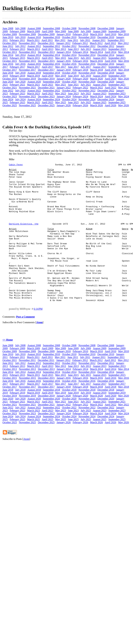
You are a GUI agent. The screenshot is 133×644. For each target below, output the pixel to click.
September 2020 (51, 82)
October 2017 (10, 70)
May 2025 (60, 102)
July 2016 (20, 64)
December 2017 (46, 70)
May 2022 (124, 88)
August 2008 (34, 28)
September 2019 (117, 76)
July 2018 (20, 73)
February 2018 (80, 70)
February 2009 (17, 31)
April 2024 (110, 96)
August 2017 (100, 67)
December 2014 (106, 55)
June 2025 (73, 102)
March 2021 (34, 85)
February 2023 (17, 94)
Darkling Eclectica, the (24, 236)
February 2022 (80, 88)
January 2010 (64, 34)
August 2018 (34, 73)
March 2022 (96, 88)
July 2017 (86, 67)
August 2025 (100, 102)
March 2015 (34, 58)
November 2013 (27, 52)
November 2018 (87, 73)
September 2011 (116, 40)
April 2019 (48, 76)
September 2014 (51, 55)
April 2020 (110, 79)
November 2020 (87, 82)
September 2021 (117, 85)
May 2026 (124, 105)
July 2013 (86, 49)
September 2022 (51, 91)
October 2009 (10, 34)
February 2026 (80, 105)
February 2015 (17, 58)
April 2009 (48, 31)
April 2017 (48, 67)
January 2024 (64, 96)
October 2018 (69, 73)
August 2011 (99, 40)
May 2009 (60, 31)
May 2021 (60, 85)
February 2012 (80, 43)
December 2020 (106, 82)
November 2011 (27, 43)
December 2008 (106, 28)
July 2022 (20, 91)
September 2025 (117, 102)
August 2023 (100, 94)
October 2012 (69, 46)
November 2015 (27, 61)
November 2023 (27, 96)
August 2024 (34, 99)
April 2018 (110, 70)
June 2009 (73, 31)
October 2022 (69, 91)
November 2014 (87, 55)
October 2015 (10, 61)
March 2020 (96, 79)
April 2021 (48, 85)
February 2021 (17, 85)
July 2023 (86, 94)
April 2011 (47, 40)
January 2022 (64, 88)
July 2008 (20, 28)
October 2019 (10, 79)
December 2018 (106, 73)
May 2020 (124, 79)
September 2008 (51, 28)
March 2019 (34, 76)
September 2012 (51, 46)
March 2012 (96, 43)
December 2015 (46, 61)
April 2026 (110, 105)
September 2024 (51, 99)
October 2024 (69, 99)
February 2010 (80, 34)
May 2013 (60, 49)
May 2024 (124, 96)
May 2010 (124, 34)
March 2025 (34, 102)
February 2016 (80, 61)
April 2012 (110, 43)
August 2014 (34, 55)
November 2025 (27, 105)
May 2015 (60, 58)
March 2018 (96, 70)
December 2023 (46, 96)
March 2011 (33, 40)
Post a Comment (25, 344)
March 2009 (34, 31)
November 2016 (87, 64)
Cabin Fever (16, 165)
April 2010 (110, 34)
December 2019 (46, 79)
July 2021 (86, 85)
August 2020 (34, 82)
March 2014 (96, 52)
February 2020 (80, 79)
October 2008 (69, 28)
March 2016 (96, 61)
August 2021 (100, 85)
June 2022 (8, 91)
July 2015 (86, 58)
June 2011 (73, 40)
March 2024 (96, 96)
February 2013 (17, 49)
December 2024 (106, 99)
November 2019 (27, 79)
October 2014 (69, 55)
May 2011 (60, 40)
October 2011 (10, 43)
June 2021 (73, 85)
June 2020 (8, 82)
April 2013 (48, 49)
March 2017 (34, 67)
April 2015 (48, 58)
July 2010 (20, 37)
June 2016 (8, 64)
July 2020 (20, 82)
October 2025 (10, 105)
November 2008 (87, 28)
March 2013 (34, 49)
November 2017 (27, 70)
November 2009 (27, 34)
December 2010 (106, 37)
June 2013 (73, 49)
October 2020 (69, 82)
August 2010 (34, 37)
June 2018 (8, 73)
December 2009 (46, 34)
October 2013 (10, 52)
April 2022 (110, 88)
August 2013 (100, 49)
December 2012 (106, 46)
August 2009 (100, 31)
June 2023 (73, 94)
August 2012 (34, 46)
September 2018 (51, 73)
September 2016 (51, 64)
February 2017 (17, 67)
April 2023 (48, 94)
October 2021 (10, 88)
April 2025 (48, 102)
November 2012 (87, 46)
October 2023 (10, 96)
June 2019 (73, 76)
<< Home (8, 367)
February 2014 (80, 52)
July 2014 (20, 55)
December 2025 (46, 105)
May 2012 (123, 43)
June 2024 (8, 99)
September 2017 (117, 67)
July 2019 (86, 76)
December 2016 (106, 64)
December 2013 (46, 52)
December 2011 (46, 43)
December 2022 (106, 91)
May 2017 (60, 67)
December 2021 (46, 88)
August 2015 (100, 58)
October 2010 (69, 37)
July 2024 (20, 99)
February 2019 (17, 76)
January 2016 (64, 61)
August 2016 (34, 64)
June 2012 (8, 46)
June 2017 (73, 67)
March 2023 (34, 94)
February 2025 (17, 102)
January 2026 (64, 105)
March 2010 (96, 34)
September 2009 (117, 31)
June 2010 (8, 37)
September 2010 (51, 37)
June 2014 (8, 55)
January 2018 (64, 70)
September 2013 (117, 49)
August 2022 (34, 91)
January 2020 (64, 79)
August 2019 (100, 76)
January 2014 (64, 52)
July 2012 (20, 46)
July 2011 (85, 40)
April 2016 (110, 61)
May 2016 (124, 61)
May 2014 (124, 52)
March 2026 (96, 105)
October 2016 (69, 64)
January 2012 (63, 43)
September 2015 (117, 58)
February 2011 (17, 40)
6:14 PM (38, 336)
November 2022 (87, 91)
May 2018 (124, 70)
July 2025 (86, 102)
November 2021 (27, 88)
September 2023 (117, 94)
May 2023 (60, 94)
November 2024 (87, 99)
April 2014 (110, 52)
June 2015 (73, 58)
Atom (39, 350)
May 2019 (60, 76)
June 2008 (8, 28)
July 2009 (86, 31)
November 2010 (87, 37)
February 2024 (80, 96)
